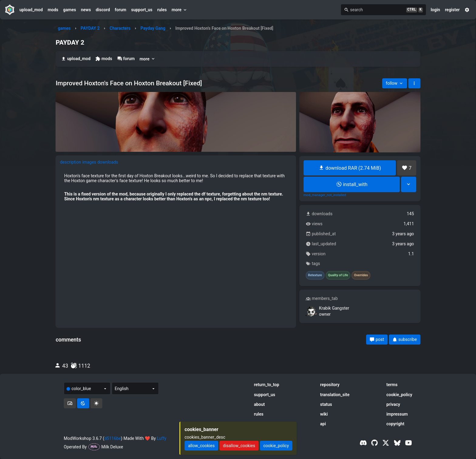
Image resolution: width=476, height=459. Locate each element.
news (86, 10)
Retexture (315, 275)
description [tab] (70, 162)
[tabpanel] (176, 187)
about (259, 404)
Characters (120, 28)
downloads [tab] (108, 162)
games (70, 10)
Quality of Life (338, 275)
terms (392, 385)
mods (53, 10)
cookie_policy (399, 395)
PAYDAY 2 (90, 28)
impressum (397, 414)
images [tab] (89, 162)
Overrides (361, 275)
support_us (142, 10)
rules (162, 10)
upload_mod (31, 10)
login (435, 10)
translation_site (335, 395)
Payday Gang (153, 28)
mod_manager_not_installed (325, 195)
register (452, 10)
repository (330, 385)
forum (121, 10)
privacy (393, 404)
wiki (324, 414)
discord (103, 10)
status (326, 404)
